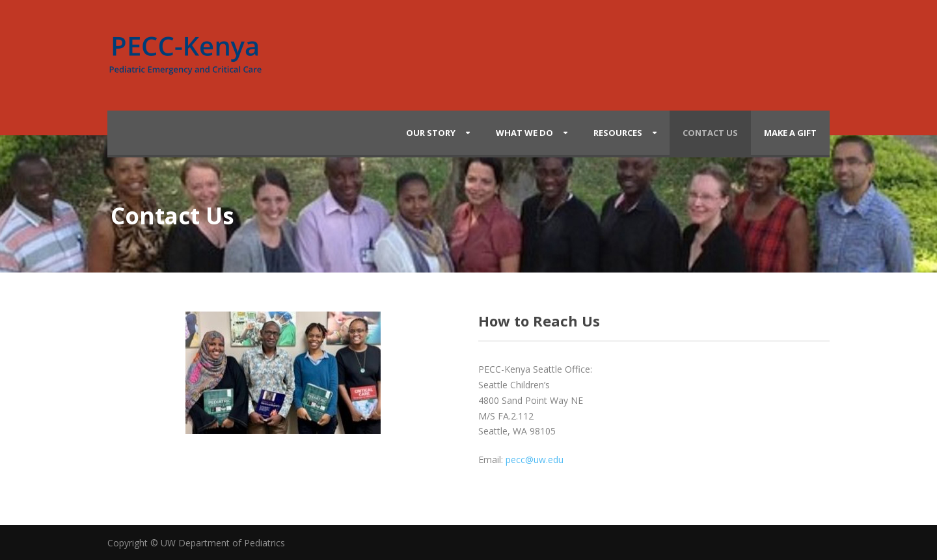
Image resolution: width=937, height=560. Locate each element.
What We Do (524, 133)
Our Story (431, 133)
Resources (618, 133)
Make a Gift (790, 133)
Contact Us (710, 133)
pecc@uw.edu (535, 460)
